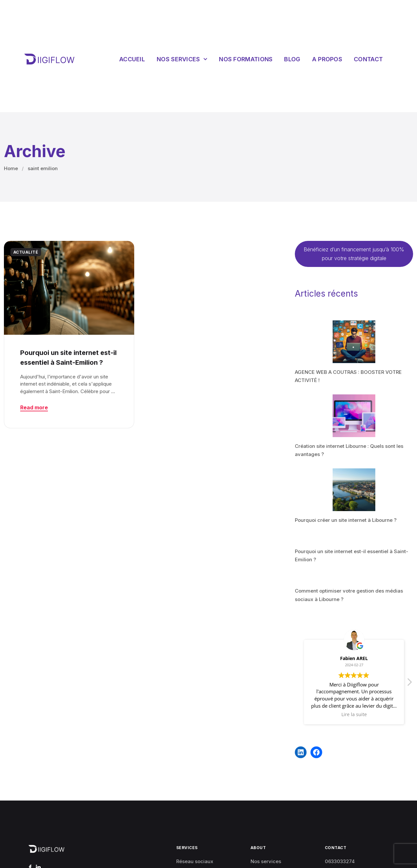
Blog (292, 59)
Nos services (182, 59)
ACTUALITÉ (26, 252)
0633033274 (340, 861)
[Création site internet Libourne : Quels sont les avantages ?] (354, 416)
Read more (34, 407)
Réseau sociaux (195, 861)
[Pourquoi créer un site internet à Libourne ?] (354, 490)
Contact (368, 59)
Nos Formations (246, 59)
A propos (327, 59)
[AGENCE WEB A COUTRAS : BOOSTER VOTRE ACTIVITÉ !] (354, 342)
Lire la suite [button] (354, 714)
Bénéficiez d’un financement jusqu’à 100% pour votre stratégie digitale (354, 254)
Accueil (132, 59)
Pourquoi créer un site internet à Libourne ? (346, 520)
